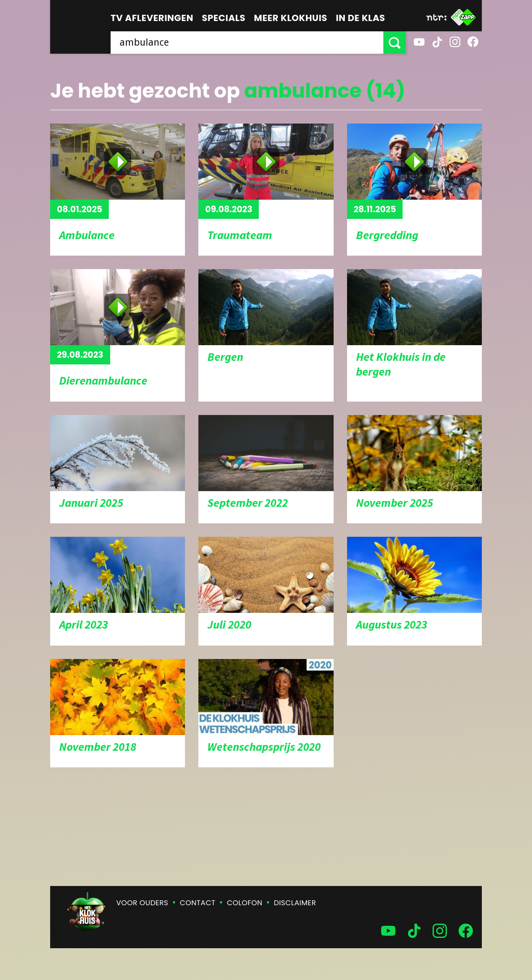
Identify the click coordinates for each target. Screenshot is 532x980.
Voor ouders (142, 903)
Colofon (245, 903)
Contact (198, 903)
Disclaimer (295, 903)
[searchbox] (247, 43)
